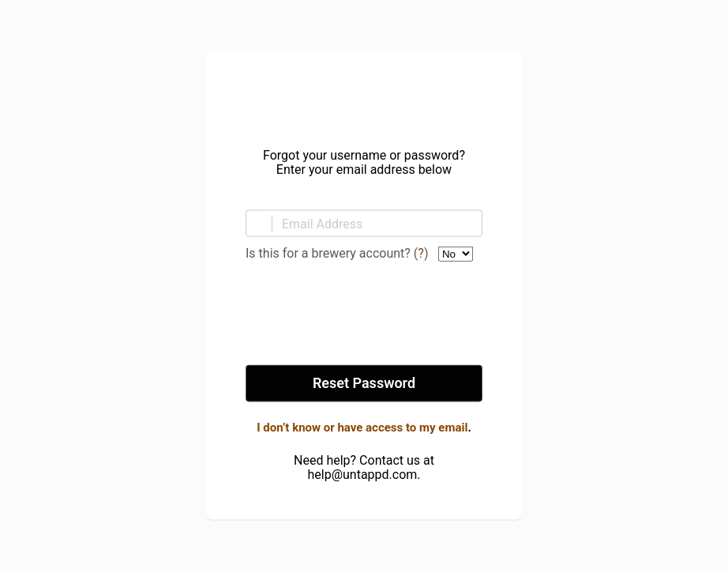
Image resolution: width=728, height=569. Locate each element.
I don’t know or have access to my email (362, 428)
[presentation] (364, 315)
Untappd (364, 94)
